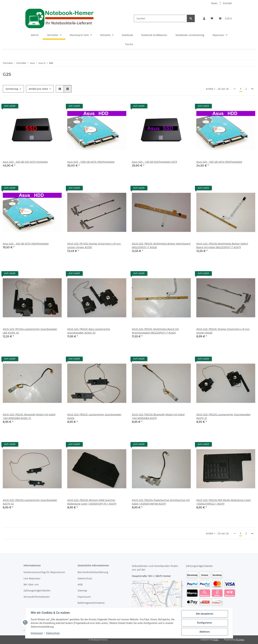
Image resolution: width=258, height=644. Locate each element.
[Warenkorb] (225, 18)
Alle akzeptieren (205, 614)
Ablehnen (205, 632)
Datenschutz (53, 633)
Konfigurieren (205, 623)
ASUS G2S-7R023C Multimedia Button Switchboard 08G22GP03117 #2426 (161, 245)
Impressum (37, 633)
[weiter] (252, 89)
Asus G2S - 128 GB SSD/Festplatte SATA (154, 162)
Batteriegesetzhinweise (91, 603)
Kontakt (227, 3)
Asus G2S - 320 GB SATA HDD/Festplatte (26, 244)
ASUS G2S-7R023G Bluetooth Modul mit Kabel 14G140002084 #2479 (158, 416)
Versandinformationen (37, 597)
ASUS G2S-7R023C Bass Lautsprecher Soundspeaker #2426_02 (89, 331)
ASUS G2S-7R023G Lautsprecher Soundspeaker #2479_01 (224, 416)
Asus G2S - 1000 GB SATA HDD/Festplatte (91, 162)
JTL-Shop (240, 640)
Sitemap (82, 590)
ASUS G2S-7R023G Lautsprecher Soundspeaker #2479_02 (30, 502)
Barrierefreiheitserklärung (93, 572)
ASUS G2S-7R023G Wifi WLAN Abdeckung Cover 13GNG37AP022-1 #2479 (224, 502)
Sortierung (12, 89)
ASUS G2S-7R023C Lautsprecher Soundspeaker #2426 (94, 416)
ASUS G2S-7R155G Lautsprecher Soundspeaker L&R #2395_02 (30, 331)
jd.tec (216, 640)
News (214, 3)
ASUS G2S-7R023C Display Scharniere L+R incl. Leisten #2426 (223, 331)
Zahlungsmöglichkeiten (37, 590)
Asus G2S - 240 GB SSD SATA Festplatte (25, 162)
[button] (204, 18)
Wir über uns (31, 584)
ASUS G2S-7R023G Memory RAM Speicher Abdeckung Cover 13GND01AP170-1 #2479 (92, 502)
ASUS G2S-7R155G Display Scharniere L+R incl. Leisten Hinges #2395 (94, 245)
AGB (80, 584)
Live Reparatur (32, 578)
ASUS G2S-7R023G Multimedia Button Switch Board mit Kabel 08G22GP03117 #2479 (222, 245)
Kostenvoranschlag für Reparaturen (44, 572)
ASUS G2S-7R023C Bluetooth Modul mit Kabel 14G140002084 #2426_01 (29, 416)
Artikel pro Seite (38, 89)
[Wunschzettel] (212, 18)
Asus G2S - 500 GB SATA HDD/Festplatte (219, 162)
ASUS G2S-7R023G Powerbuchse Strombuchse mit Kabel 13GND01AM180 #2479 (161, 502)
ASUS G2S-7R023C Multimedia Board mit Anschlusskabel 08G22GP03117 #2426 (155, 331)
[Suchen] (160, 18)
